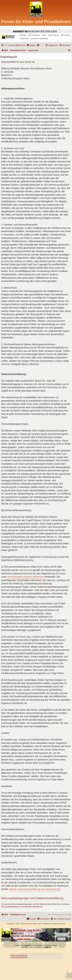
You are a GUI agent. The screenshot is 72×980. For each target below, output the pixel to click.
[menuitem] (15, 45)
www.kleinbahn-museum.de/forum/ (25, 577)
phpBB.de (47, 947)
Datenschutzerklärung (33, 907)
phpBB (27, 946)
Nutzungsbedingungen (11, 907)
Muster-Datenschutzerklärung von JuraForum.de (35, 889)
